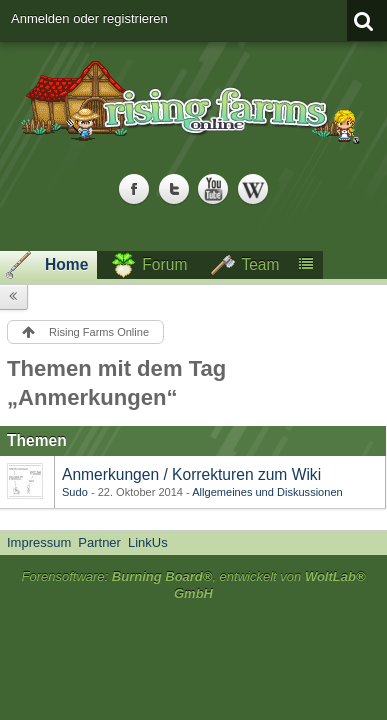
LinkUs (148, 542)
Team (260, 264)
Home (66, 264)
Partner (99, 542)
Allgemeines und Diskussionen (267, 492)
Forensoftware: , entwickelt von (193, 585)
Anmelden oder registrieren (89, 18)
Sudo (75, 492)
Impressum (39, 542)
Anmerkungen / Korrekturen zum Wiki (191, 474)
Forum (164, 264)
